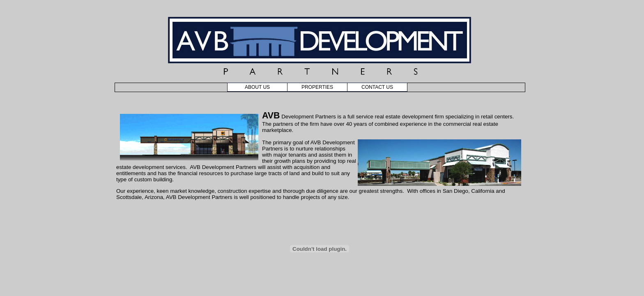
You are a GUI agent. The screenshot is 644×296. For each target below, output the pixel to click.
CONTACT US (377, 87)
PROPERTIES (317, 87)
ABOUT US (257, 87)
